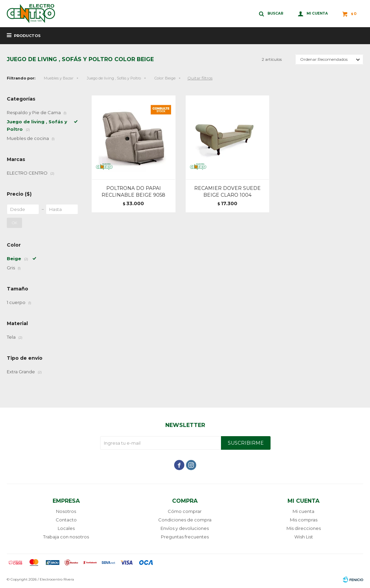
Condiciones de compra (185, 520)
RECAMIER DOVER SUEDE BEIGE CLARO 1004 (227, 192)
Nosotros (66, 511)
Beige (165, 78)
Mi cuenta (303, 511)
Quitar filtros (200, 78)
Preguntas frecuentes (185, 537)
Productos (27, 36)
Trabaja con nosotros (66, 537)
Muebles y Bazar (59, 78)
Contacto (66, 520)
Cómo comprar (185, 511)
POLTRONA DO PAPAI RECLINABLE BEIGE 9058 (133, 192)
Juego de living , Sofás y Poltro (114, 78)
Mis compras (304, 520)
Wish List (304, 537)
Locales (66, 528)
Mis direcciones (304, 528)
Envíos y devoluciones (185, 528)
